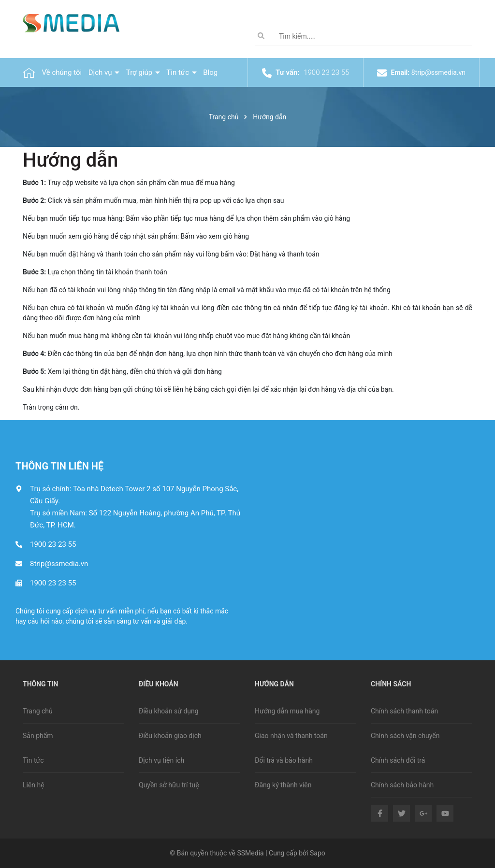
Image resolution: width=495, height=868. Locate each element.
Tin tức (33, 760)
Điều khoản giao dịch (170, 736)
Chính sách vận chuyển (405, 736)
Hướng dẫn (70, 160)
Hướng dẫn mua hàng (287, 711)
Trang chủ (38, 711)
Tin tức (178, 72)
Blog (210, 72)
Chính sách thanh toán (404, 711)
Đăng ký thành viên (283, 785)
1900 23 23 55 (326, 72)
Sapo (318, 853)
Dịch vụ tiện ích (161, 760)
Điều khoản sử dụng (169, 711)
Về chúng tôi (62, 72)
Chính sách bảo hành (402, 785)
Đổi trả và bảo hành (284, 760)
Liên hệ (34, 785)
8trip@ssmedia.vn (438, 72)
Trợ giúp (140, 72)
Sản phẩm (38, 736)
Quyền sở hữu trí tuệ (169, 785)
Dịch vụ (101, 72)
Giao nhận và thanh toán (291, 736)
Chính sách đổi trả (398, 760)
